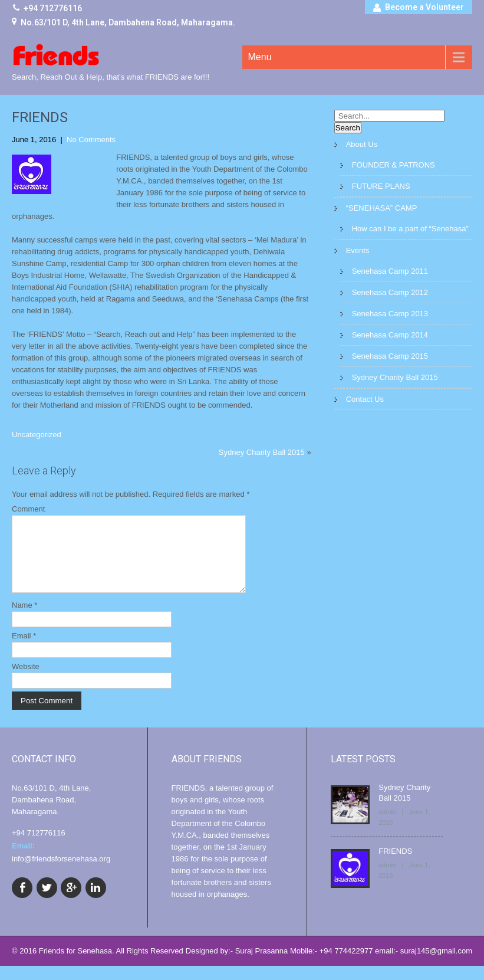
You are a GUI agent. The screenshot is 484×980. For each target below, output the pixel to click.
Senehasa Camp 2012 (390, 292)
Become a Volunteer (424, 7)
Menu (260, 57)
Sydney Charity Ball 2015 (262, 452)
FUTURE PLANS (381, 186)
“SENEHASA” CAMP (382, 208)
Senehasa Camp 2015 (390, 356)
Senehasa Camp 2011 (390, 271)
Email (24, 650)
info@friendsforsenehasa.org (61, 873)
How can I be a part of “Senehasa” (410, 229)
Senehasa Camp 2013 (390, 314)
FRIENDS (395, 865)
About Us (362, 144)
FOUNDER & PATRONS (394, 165)
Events (358, 250)
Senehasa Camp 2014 (390, 335)
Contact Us (365, 399)
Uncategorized (37, 435)
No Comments (91, 140)
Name (24, 619)
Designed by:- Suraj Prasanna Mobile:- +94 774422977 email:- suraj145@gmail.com (329, 965)
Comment (28, 509)
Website (26, 681)
